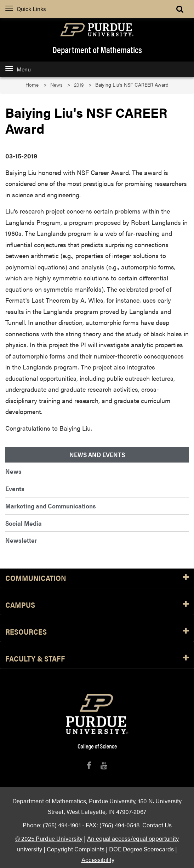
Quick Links (26, 9)
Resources (97, 632)
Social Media (24, 523)
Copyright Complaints (76, 849)
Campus (97, 605)
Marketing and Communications (51, 506)
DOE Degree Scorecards (141, 849)
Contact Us (157, 825)
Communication (97, 578)
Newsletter (21, 540)
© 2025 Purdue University (49, 838)
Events (15, 488)
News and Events (97, 455)
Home (32, 85)
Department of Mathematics (97, 49)
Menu (18, 69)
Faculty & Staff (97, 659)
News (56, 85)
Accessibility (98, 859)
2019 (79, 85)
